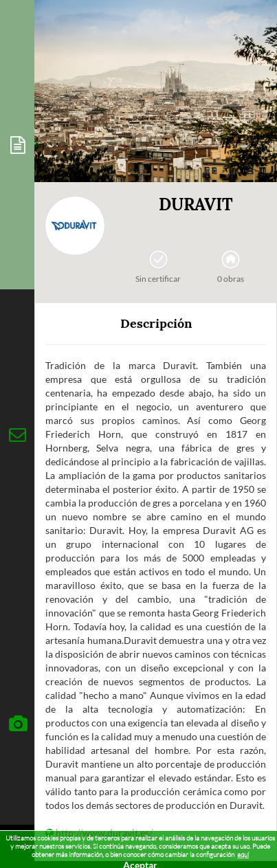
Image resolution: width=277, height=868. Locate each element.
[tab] (17, 145)
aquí (243, 855)
